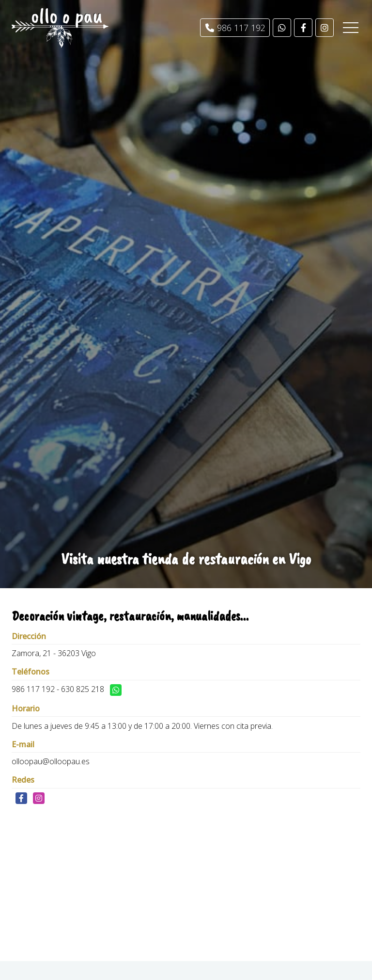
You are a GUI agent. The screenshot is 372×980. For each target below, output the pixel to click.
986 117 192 (33, 689)
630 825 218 (83, 689)
